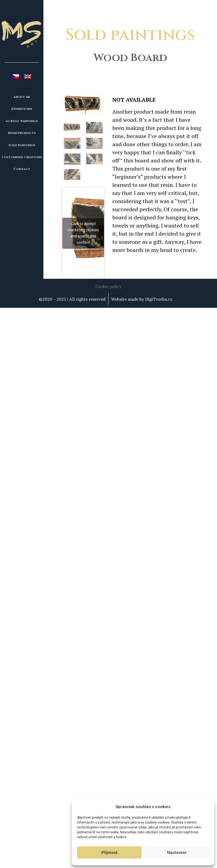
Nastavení (177, 853)
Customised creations (22, 157)
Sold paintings (22, 145)
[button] (108, 283)
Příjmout (109, 853)
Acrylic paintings (22, 121)
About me (22, 97)
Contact (22, 169)
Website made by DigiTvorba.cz (142, 296)
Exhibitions (22, 109)
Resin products (22, 133)
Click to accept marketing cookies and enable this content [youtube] (83, 230)
